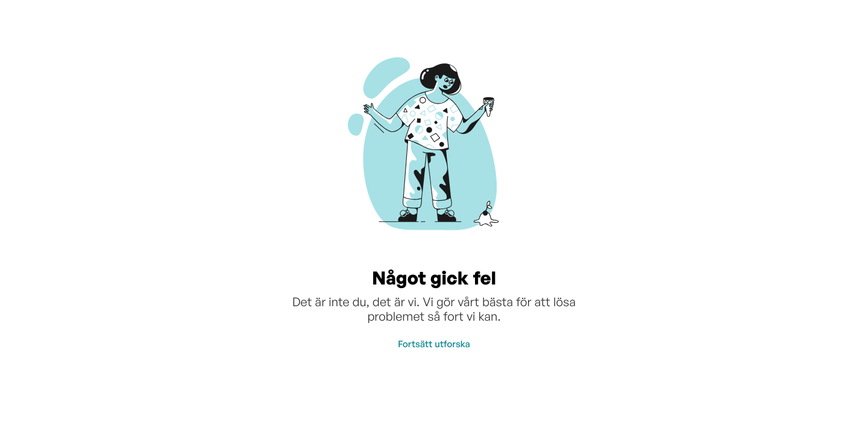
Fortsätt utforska (434, 344)
